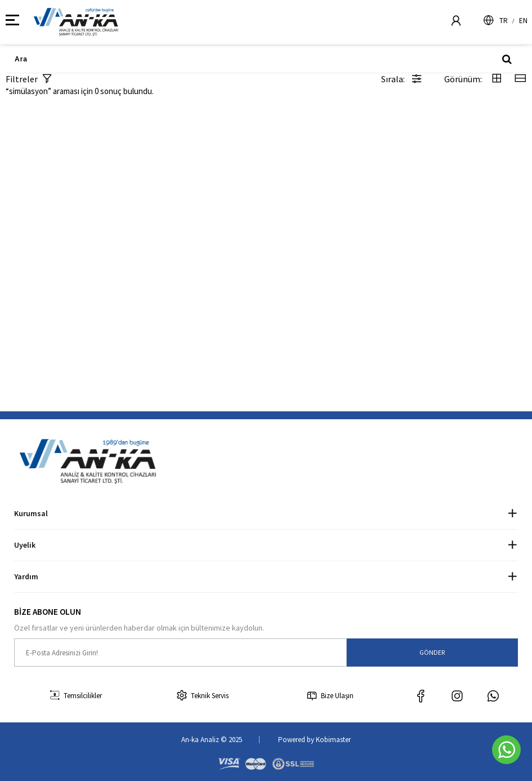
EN (523, 21)
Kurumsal (31, 513)
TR (504, 21)
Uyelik (25, 545)
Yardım (26, 576)
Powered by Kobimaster (314, 740)
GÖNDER (432, 652)
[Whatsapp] (506, 750)
